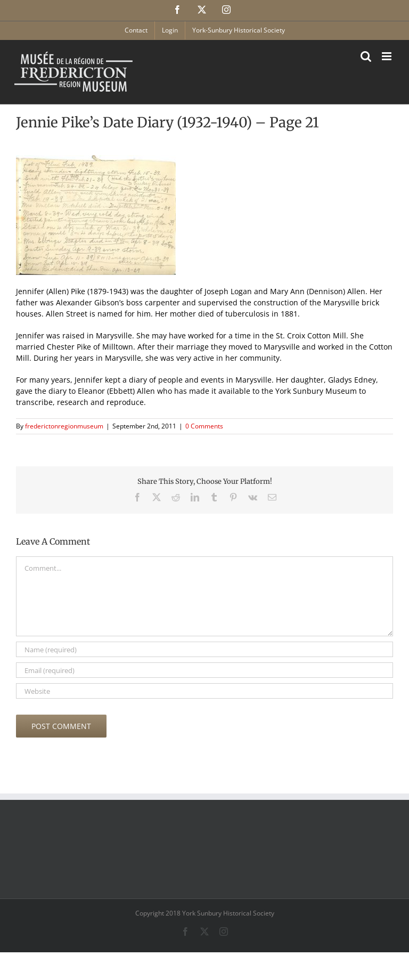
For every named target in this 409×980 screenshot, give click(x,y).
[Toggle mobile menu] (387, 56)
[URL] (204, 691)
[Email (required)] (204, 670)
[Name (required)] (204, 649)
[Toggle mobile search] (366, 56)
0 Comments (204, 426)
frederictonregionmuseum (64, 426)
